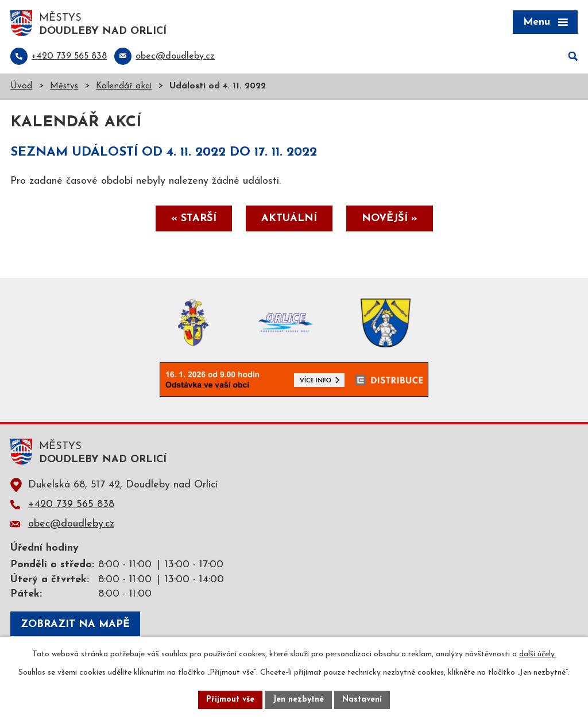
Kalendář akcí (124, 86)
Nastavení (362, 700)
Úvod (21, 86)
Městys (64, 86)
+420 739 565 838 (71, 504)
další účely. (538, 654)
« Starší (194, 218)
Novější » (390, 218)
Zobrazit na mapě (75, 624)
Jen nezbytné (298, 700)
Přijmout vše (230, 700)
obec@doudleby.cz (71, 524)
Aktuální (289, 218)
